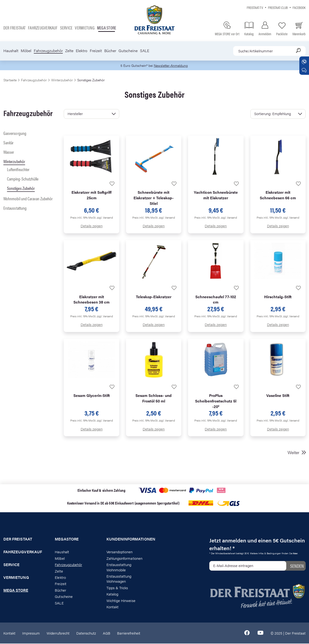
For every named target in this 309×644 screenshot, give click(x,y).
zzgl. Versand (105, 218)
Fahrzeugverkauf (43, 28)
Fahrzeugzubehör (48, 51)
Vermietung (85, 28)
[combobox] (269, 51)
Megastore (67, 540)
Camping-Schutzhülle (23, 179)
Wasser (9, 152)
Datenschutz (86, 633)
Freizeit (96, 51)
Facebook (299, 7)
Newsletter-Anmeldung (172, 66)
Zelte (69, 51)
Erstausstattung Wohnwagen (119, 579)
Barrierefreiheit (129, 633)
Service (66, 28)
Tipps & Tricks (117, 588)
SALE (145, 51)
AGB (107, 633)
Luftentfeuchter (18, 170)
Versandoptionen (120, 552)
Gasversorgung (15, 134)
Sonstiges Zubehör (21, 188)
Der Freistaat (14, 28)
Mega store (107, 28)
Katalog (112, 594)
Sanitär (9, 143)
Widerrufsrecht (58, 633)
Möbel (26, 51)
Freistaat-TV (255, 7)
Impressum (31, 633)
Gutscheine (128, 51)
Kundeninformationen (129, 540)
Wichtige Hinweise (121, 601)
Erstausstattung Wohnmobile (119, 567)
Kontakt (112, 607)
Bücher (110, 51)
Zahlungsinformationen (124, 558)
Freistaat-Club (278, 7)
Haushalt (11, 51)
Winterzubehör (14, 162)
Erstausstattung (15, 208)
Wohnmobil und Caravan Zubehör (28, 199)
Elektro (82, 51)
